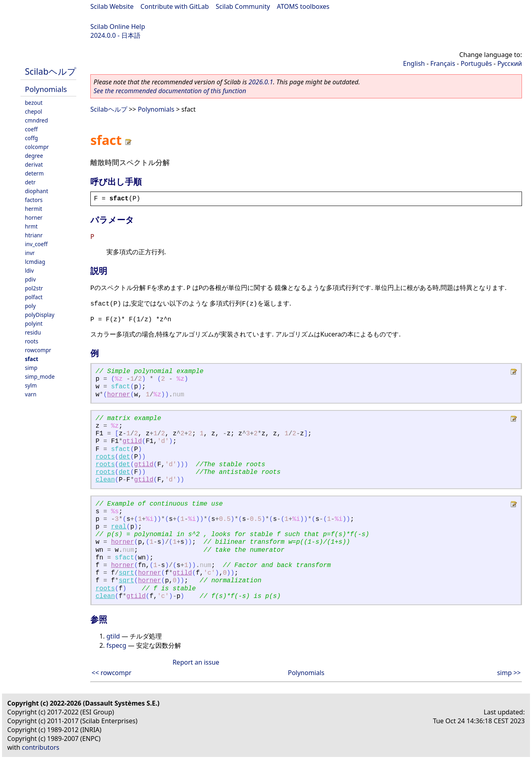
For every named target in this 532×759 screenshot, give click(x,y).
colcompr (37, 147)
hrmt (31, 226)
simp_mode (40, 376)
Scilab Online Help (118, 27)
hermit (34, 209)
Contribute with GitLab (175, 6)
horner (34, 217)
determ (34, 173)
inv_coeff (36, 244)
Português (476, 63)
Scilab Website (112, 6)
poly (30, 306)
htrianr (34, 235)
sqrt (126, 573)
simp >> (509, 673)
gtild (132, 441)
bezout (34, 103)
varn (31, 394)
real (118, 527)
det (125, 457)
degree (34, 156)
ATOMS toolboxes (303, 6)
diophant (37, 191)
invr (30, 253)
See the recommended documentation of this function (170, 91)
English (414, 63)
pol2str (34, 288)
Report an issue (196, 662)
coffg (31, 138)
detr (30, 182)
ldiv (29, 270)
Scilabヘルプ (51, 71)
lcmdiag (35, 262)
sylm (31, 385)
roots (32, 341)
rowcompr (38, 350)
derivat (34, 164)
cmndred (36, 120)
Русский (510, 63)
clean (105, 480)
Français (443, 63)
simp (31, 368)
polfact (34, 297)
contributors (41, 747)
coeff (31, 129)
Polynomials (46, 89)
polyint (34, 323)
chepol (34, 111)
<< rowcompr (111, 673)
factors (34, 200)
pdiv (30, 279)
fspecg (116, 645)
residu (33, 332)
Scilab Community (243, 6)
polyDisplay (40, 315)
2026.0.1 (261, 82)
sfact (32, 359)
